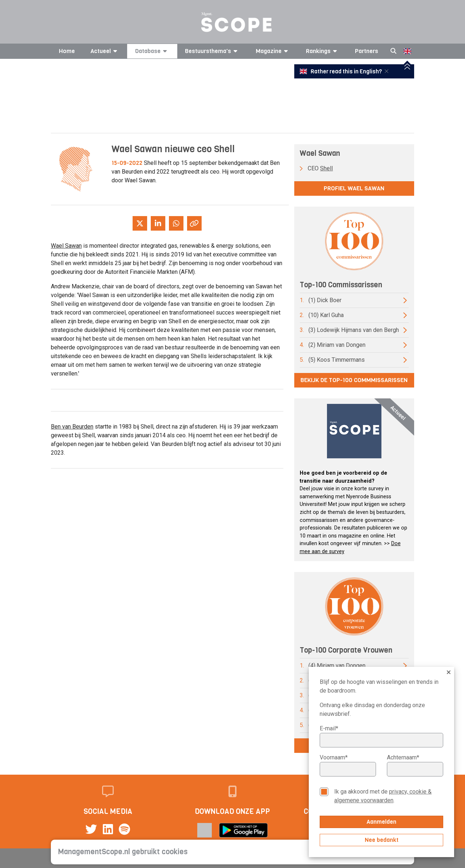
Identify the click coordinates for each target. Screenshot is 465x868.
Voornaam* (334, 757)
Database (152, 51)
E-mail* (329, 728)
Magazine (273, 51)
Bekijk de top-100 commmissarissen (354, 380)
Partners (367, 51)
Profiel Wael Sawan (354, 188)
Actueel (105, 51)
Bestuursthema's (212, 51)
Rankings (323, 51)
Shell (326, 168)
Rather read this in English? (341, 72)
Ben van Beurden (72, 427)
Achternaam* (403, 757)
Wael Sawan (66, 246)
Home (67, 51)
